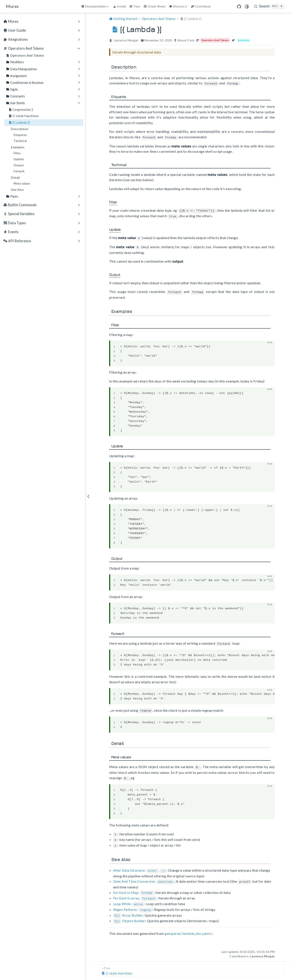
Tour (135, 6)
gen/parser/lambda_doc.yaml (189, 928)
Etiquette (20, 135)
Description (20, 129)
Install (119, 6)
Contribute (201, 6)
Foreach (19, 171)
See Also (17, 190)
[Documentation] (95, 6)
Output (19, 165)
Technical (20, 141)
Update (19, 159)
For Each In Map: (133, 888)
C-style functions (24, 116)
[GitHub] (239, 7)
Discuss (179, 6)
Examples (18, 147)
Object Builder (129, 916)
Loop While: (129, 899)
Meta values (22, 183)
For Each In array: (135, 894)
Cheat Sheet (155, 6)
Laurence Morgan (126, 40)
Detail (15, 177)
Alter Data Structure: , (140, 867)
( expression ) (21, 110)
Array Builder (128, 910)
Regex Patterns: (133, 905)
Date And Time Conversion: (144, 878)
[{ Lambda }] (19, 122)
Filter (17, 153)
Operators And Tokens (25, 55)
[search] (269, 6)
